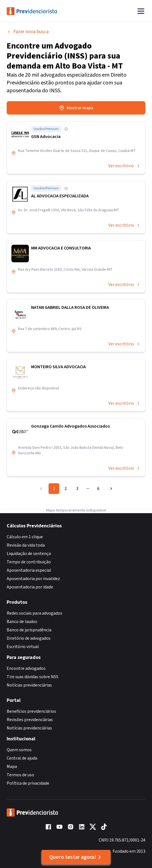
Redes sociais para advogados (34, 613)
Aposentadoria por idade (30, 587)
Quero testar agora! (76, 857)
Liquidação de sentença (29, 554)
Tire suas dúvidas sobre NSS (33, 677)
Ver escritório (124, 166)
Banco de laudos (22, 622)
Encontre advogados (26, 668)
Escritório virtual (23, 647)
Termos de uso (20, 775)
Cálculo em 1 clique (25, 537)
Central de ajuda (22, 758)
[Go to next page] (110, 489)
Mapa (12, 767)
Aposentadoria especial (29, 570)
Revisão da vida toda (26, 545)
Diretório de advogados (29, 638)
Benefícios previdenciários (31, 711)
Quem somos (19, 750)
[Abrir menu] (141, 11)
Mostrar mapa (76, 108)
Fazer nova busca (28, 32)
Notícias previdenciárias (29, 685)
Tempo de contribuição (29, 562)
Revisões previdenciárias (30, 720)
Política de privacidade (28, 783)
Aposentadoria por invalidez (33, 579)
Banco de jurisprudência (29, 630)
